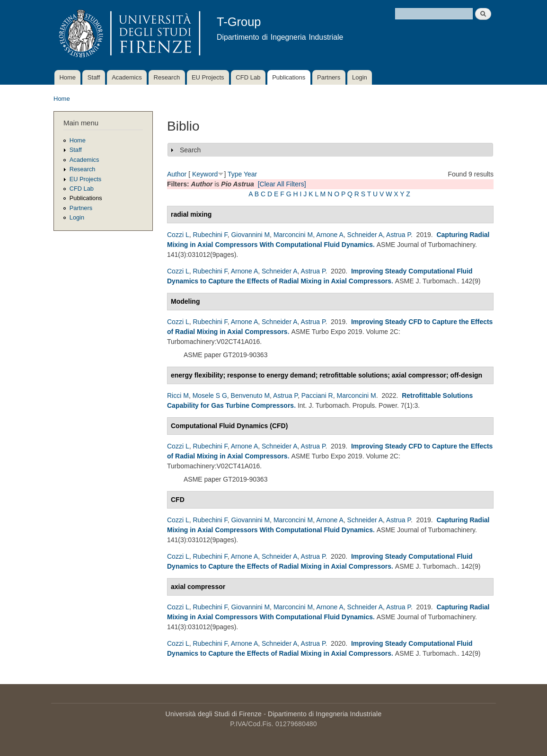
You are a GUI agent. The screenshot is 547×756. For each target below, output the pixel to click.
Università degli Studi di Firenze (214, 714)
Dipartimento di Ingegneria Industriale (325, 714)
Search (190, 150)
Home (67, 77)
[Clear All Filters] (282, 184)
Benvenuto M (251, 396)
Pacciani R (317, 396)
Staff (94, 77)
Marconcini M (293, 235)
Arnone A (330, 235)
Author (177, 174)
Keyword (205, 174)
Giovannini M (250, 235)
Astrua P (398, 235)
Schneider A (365, 235)
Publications (289, 77)
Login (360, 77)
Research (167, 77)
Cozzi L (178, 235)
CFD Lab (248, 77)
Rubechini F (210, 235)
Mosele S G (210, 396)
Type (235, 174)
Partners (329, 77)
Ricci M (178, 396)
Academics (127, 77)
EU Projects (208, 77)
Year (250, 174)
